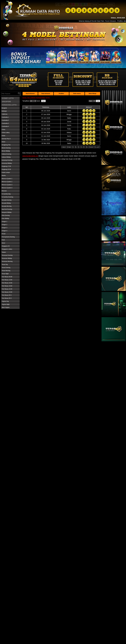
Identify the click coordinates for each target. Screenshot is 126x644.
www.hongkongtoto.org (30, 156)
